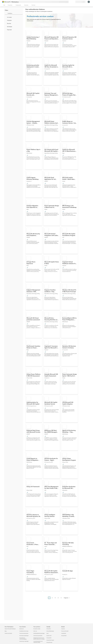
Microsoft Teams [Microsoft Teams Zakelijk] (49, 642)
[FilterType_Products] (6, 20)
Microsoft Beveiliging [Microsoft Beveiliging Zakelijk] (50, 631)
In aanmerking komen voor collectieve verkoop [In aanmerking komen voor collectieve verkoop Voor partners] (38, 642)
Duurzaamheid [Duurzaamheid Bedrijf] (64, 636)
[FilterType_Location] (6, 17)
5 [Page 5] (61, 598)
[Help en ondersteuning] (71, 2)
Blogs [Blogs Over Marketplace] (6, 631)
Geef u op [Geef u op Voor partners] (35, 631)
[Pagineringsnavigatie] (59, 599)
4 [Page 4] (58, 598)
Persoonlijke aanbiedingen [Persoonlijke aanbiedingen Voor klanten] (24, 636)
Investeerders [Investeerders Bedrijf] (64, 633)
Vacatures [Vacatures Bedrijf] (63, 629)
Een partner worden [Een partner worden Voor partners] (37, 629)
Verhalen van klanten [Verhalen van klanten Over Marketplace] (8, 633)
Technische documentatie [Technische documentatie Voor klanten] (24, 633)
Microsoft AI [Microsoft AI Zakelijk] (49, 629)
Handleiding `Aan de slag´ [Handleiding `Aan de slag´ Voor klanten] (24, 631)
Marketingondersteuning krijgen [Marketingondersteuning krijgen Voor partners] (39, 633)
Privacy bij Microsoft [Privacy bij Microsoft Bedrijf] (65, 631)
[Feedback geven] (69, 2)
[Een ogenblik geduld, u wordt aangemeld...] (89, 2)
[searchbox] (15, 13)
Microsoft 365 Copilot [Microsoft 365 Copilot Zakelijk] (50, 640)
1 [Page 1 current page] (49, 598)
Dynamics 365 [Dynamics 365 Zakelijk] (49, 636)
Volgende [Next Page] (66, 598)
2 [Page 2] (52, 598)
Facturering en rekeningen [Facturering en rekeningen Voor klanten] (24, 641)
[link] (34, 44)
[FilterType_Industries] (6, 23)
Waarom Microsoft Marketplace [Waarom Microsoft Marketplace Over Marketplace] (10, 629)
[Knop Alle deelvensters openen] (4, 5)
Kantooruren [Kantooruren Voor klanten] (22, 629)
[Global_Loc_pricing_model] (6, 30)
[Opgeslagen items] (73, 2)
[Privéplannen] (74, 2)
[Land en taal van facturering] (81, 2)
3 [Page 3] (55, 598)
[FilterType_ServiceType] (6, 27)
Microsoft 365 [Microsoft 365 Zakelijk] (49, 638)
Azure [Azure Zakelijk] (47, 633)
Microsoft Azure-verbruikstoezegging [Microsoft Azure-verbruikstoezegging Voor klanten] (23, 638)
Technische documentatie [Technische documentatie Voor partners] (38, 636)
